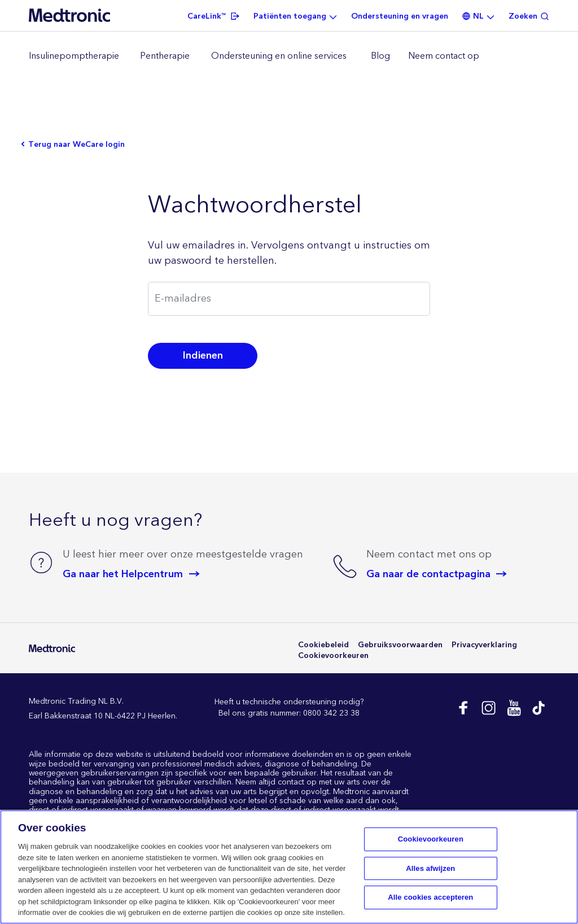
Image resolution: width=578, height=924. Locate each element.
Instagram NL (488, 707)
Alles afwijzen (430, 868)
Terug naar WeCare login (76, 145)
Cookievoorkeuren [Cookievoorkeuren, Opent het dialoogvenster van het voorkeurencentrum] (431, 839)
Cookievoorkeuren (333, 656)
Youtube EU (513, 707)
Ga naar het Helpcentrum (123, 574)
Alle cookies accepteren (430, 898)
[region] (289, 56)
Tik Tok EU (539, 707)
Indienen (203, 356)
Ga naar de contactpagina (428, 574)
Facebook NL (463, 707)
